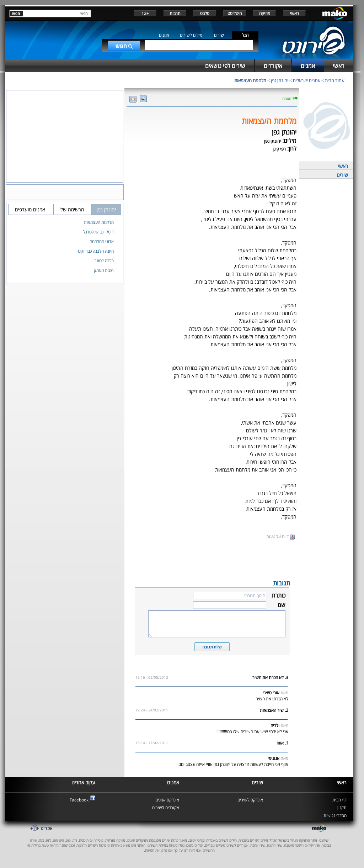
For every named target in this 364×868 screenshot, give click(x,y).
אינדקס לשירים (250, 800)
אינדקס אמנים (167, 800)
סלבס (205, 13)
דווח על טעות (280, 536)
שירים (219, 35)
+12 (145, 13)
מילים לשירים (191, 35)
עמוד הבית (335, 80)
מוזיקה (265, 13)
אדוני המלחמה (102, 241)
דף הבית (339, 800)
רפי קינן (279, 149)
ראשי (295, 13)
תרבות (175, 13)
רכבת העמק (104, 270)
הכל (245, 35)
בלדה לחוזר (104, 261)
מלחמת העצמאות (250, 80)
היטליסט (235, 13)
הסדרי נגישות (335, 816)
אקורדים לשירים (166, 808)
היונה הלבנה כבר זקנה (95, 251)
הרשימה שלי (72, 209)
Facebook (79, 800)
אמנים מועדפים (30, 209)
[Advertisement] (212, 559)
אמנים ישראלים (307, 80)
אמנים (164, 35)
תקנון (342, 808)
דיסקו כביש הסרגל (98, 232)
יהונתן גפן (280, 80)
